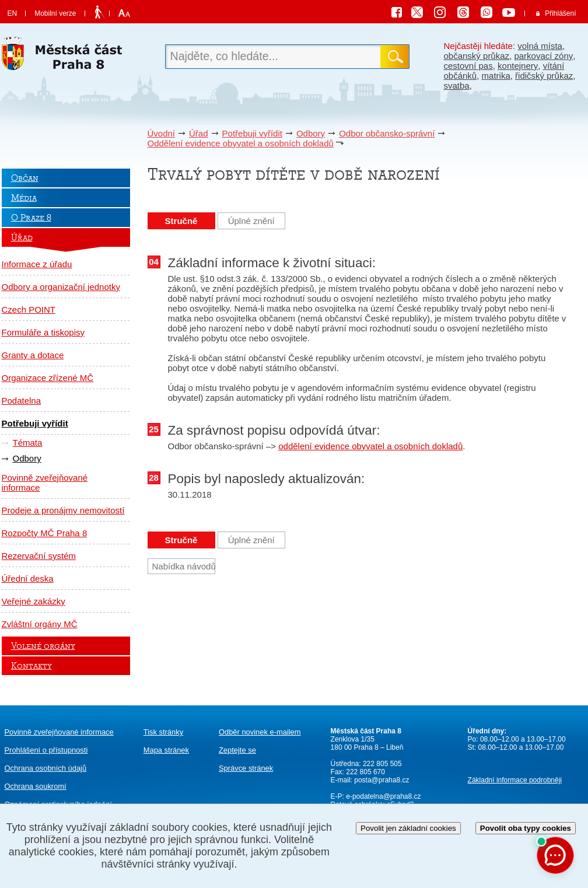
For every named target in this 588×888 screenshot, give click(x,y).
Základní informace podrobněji (515, 780)
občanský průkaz (477, 56)
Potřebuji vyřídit (252, 133)
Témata (28, 443)
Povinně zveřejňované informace (45, 483)
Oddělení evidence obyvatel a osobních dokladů (241, 143)
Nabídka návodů (184, 566)
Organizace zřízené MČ (48, 378)
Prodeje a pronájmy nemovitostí (63, 510)
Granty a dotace (33, 355)
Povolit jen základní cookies (408, 828)
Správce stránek (246, 768)
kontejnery (518, 66)
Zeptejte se (237, 750)
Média (24, 198)
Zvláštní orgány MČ (40, 624)
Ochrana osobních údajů (46, 768)
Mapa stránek (166, 750)
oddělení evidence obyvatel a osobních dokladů (370, 446)
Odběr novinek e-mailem (260, 732)
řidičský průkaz (544, 76)
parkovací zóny (543, 56)
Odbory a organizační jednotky (61, 287)
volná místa (540, 46)
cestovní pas (468, 66)
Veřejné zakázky (34, 601)
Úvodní (162, 133)
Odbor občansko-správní (387, 133)
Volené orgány (43, 646)
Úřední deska (28, 578)
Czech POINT (29, 310)
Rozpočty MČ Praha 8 (45, 533)
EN (13, 13)
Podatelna (22, 401)
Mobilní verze (55, 13)
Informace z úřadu (37, 264)
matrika (496, 76)
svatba (457, 85)
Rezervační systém (39, 556)
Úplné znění (251, 221)
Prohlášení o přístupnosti (46, 750)
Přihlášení (560, 13)
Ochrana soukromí (36, 786)
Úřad (199, 133)
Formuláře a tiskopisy (43, 332)
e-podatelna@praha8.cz (383, 796)
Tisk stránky (163, 732)
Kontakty (32, 666)
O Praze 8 (31, 218)
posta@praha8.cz (381, 780)
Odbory (311, 133)
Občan (25, 178)
